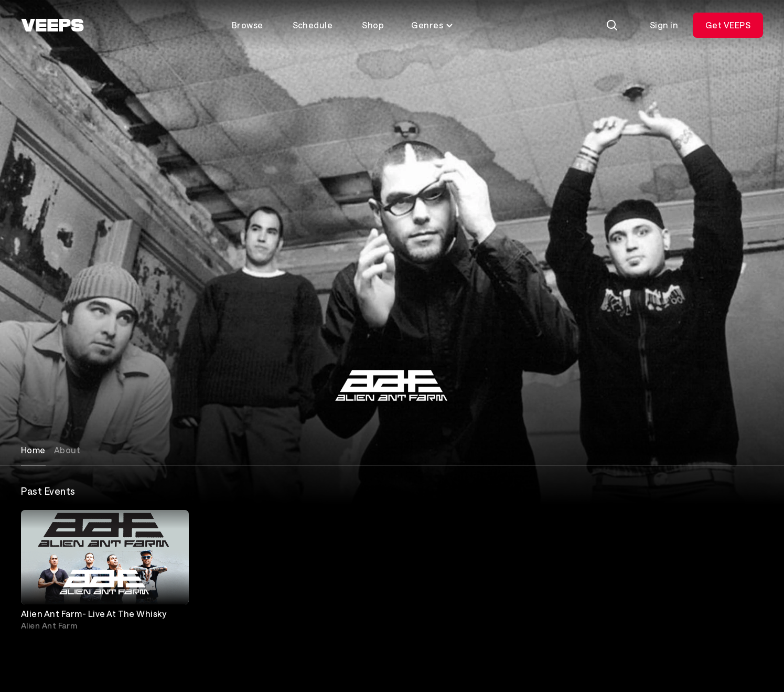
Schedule (313, 25)
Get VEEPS (728, 25)
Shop (373, 25)
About (67, 450)
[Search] (612, 25)
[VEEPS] (52, 25)
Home (33, 450)
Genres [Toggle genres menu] (432, 25)
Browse (248, 25)
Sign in (664, 25)
